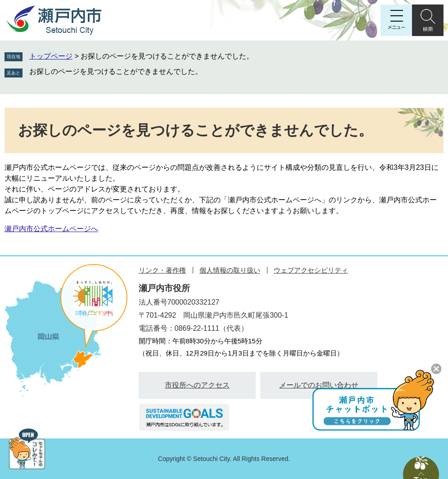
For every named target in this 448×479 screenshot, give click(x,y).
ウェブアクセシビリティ (311, 270)
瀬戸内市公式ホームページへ (51, 229)
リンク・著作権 (162, 270)
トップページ (51, 56)
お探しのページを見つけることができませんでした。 (116, 71)
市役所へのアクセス (197, 385)
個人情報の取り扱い (230, 270)
